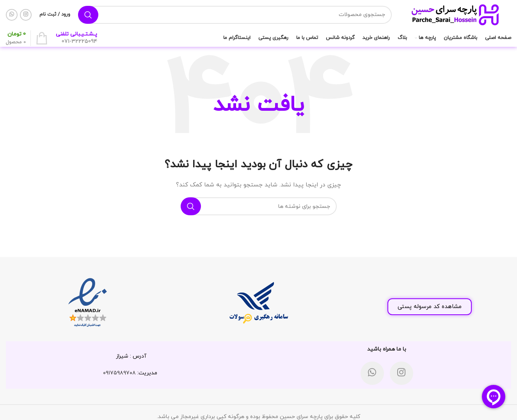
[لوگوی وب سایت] (455, 14)
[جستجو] (235, 15)
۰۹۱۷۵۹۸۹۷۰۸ (119, 373)
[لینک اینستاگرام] (26, 15)
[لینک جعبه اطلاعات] (76, 38)
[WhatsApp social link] (12, 15)
